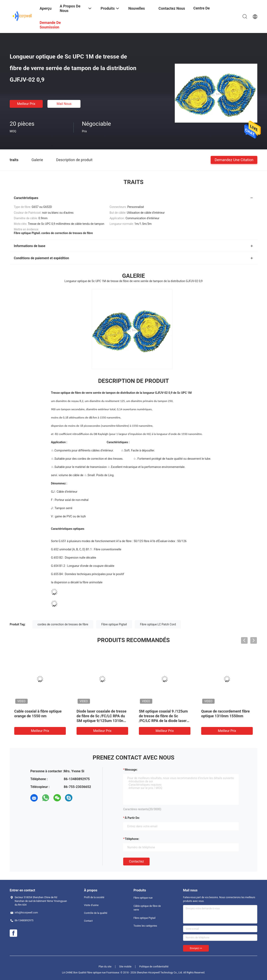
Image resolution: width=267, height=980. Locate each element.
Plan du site (105, 967)
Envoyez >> (196, 948)
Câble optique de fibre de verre (147, 908)
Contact (88, 921)
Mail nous (64, 104)
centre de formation (202, 11)
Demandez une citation (234, 160)
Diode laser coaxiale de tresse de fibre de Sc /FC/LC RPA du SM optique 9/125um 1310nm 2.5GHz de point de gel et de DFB (102, 721)
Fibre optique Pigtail (114, 624)
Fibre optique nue (143, 898)
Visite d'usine (91, 905)
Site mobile (125, 967)
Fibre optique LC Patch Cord (158, 624)
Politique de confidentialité (154, 967)
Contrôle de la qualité (96, 913)
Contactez (136, 861)
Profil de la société (94, 897)
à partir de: (132, 818)
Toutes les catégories (145, 926)
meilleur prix (26, 104)
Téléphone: (132, 839)
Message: (131, 770)
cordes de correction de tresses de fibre (63, 624)
